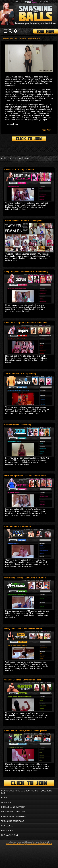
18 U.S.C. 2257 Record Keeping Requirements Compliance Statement (29, 844)
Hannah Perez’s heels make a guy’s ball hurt (21, 39)
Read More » (47, 130)
